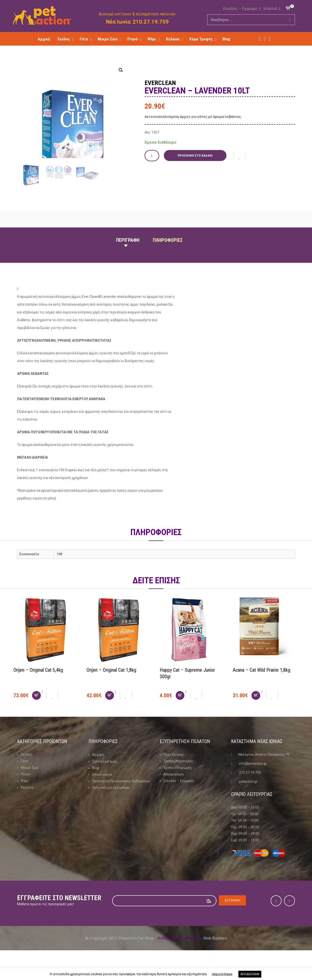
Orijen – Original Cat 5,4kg (38, 687)
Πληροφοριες (168, 257)
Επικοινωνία (102, 791)
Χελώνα (27, 804)
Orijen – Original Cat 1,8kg (111, 687)
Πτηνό (25, 791)
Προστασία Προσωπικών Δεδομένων (121, 798)
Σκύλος (27, 772)
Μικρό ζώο (29, 785)
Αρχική (98, 772)
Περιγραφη (128, 257)
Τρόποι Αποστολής (178, 778)
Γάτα (24, 778)
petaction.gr (248, 799)
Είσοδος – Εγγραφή (240, 9)
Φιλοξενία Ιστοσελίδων (180, 955)
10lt (59, 571)
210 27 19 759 (250, 790)
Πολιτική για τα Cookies (111, 804)
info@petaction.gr (253, 781)
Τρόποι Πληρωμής (178, 785)
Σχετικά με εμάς (105, 778)
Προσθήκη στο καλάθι (195, 155)
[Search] (290, 20)
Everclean (161, 83)
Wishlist (270, 9)
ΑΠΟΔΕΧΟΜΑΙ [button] (250, 974)
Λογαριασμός (174, 791)
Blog (96, 785)
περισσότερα (222, 974)
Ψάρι (25, 798)
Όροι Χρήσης (174, 772)
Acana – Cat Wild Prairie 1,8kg (262, 687)
